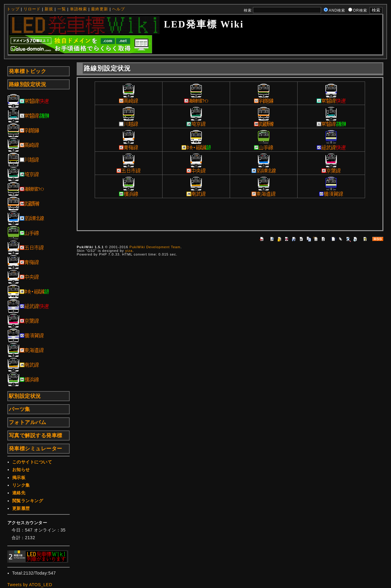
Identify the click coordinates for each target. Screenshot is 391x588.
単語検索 (79, 9)
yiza (129, 251)
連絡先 (19, 493)
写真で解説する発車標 (36, 436)
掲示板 (19, 477)
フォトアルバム (28, 422)
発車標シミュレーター (36, 449)
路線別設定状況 (28, 84)
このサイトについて (32, 462)
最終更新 (100, 9)
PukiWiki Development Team (155, 247)
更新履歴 (21, 508)
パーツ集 (20, 409)
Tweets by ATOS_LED (30, 585)
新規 (49, 9)
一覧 (62, 9)
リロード (32, 9)
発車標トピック (28, 71)
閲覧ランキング (28, 501)
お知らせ (21, 470)
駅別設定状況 (25, 396)
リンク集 (21, 485)
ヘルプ (119, 9)
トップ (13, 9)
